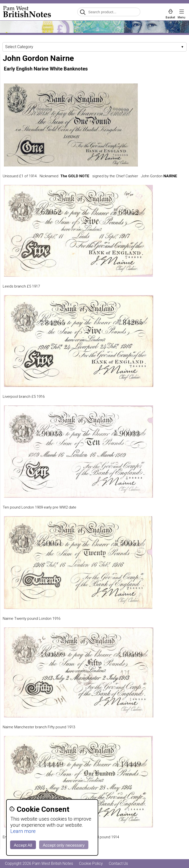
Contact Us (118, 863)
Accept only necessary (64, 845)
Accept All (23, 845)
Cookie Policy (91, 863)
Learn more (23, 831)
